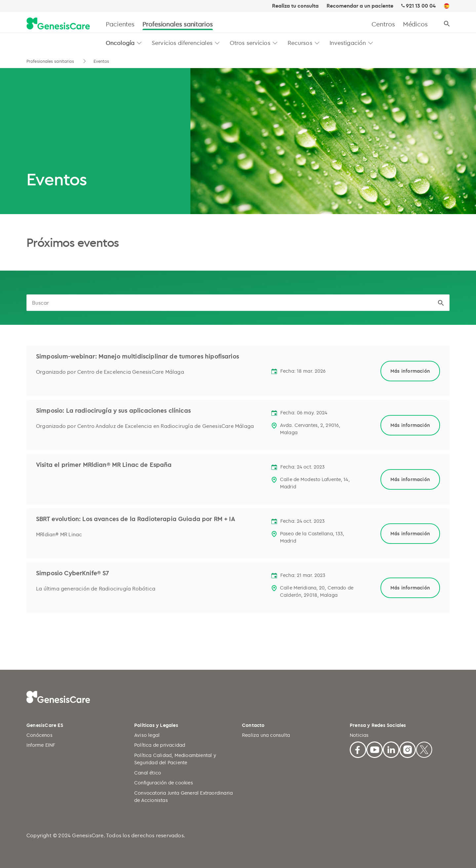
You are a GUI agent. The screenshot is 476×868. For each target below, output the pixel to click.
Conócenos (40, 735)
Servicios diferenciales (182, 43)
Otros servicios (250, 43)
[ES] (447, 6)
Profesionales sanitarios (178, 24)
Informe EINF (41, 745)
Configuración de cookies (164, 783)
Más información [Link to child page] (410, 371)
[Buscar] (447, 24)
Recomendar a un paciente (360, 6)
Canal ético (148, 773)
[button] (139, 43)
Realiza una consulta (266, 735)
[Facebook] (358, 749)
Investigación (348, 43)
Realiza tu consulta (295, 6)
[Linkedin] (391, 749)
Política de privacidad (160, 745)
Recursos (300, 43)
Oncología (120, 43)
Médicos (415, 24)
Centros (383, 24)
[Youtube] (375, 749)
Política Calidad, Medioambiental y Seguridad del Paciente (175, 759)
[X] (424, 749)
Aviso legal (147, 735)
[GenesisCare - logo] (58, 24)
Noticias (359, 735)
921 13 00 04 (421, 6)
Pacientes (120, 24)
